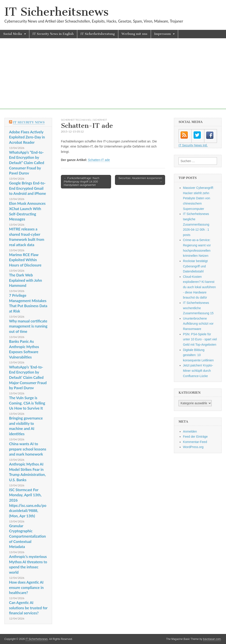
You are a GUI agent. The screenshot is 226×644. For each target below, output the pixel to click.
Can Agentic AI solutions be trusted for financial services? (28, 608)
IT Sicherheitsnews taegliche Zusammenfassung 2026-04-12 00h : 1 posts (196, 224)
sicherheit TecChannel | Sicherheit (84, 120)
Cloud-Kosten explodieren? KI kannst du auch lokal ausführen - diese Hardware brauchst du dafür (199, 287)
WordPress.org (193, 447)
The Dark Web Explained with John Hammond (25, 280)
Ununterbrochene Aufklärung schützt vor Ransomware (198, 324)
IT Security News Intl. (193, 145)
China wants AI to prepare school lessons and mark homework (28, 449)
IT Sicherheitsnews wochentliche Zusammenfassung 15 (198, 308)
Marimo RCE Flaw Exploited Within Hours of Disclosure (25, 260)
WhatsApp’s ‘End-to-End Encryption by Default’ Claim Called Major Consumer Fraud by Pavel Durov (28, 378)
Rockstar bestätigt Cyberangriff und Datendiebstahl (195, 266)
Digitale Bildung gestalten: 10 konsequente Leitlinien (198, 355)
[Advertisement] (113, 78)
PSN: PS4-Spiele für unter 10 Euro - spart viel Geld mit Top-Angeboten (200, 339)
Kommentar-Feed (195, 442)
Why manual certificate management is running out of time (28, 326)
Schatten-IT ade (99, 160)
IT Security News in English (53, 34)
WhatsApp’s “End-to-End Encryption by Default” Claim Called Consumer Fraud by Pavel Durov (27, 163)
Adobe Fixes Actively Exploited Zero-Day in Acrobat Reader (27, 137)
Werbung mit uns (135, 34)
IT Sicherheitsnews (56, 12)
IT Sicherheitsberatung (98, 34)
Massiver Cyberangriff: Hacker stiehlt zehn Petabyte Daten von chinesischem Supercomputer (198, 198)
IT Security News (29, 122)
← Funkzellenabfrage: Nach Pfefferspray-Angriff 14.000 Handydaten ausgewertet (82, 182)
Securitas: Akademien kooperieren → (140, 180)
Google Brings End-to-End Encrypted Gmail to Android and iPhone (27, 188)
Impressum (163, 34)
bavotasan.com (212, 639)
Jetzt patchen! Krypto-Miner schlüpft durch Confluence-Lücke (198, 371)
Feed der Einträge (195, 437)
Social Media (13, 34)
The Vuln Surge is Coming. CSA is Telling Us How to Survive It (27, 403)
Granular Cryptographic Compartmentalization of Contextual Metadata (27, 536)
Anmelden (190, 431)
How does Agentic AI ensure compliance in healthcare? (26, 587)
